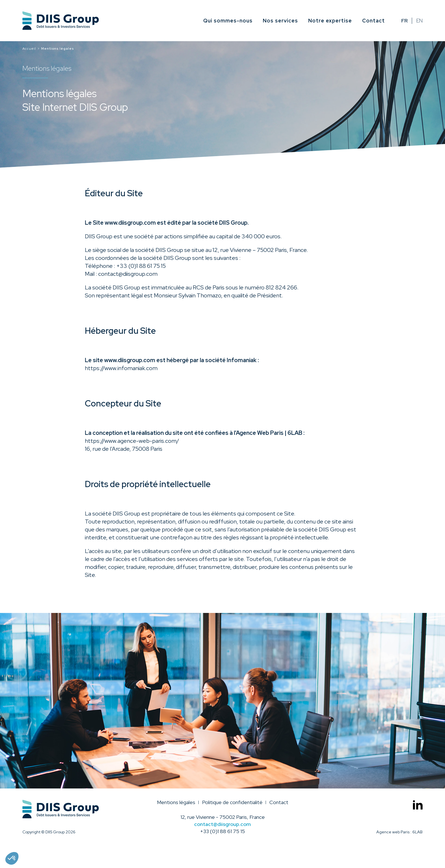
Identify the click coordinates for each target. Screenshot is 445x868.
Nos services (280, 21)
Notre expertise (330, 21)
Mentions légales (176, 802)
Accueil (29, 49)
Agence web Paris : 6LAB (399, 832)
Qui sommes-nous (228, 21)
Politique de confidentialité (232, 802)
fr (404, 21)
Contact (373, 21)
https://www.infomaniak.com (121, 368)
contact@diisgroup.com (128, 274)
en (419, 21)
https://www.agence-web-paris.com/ (132, 441)
